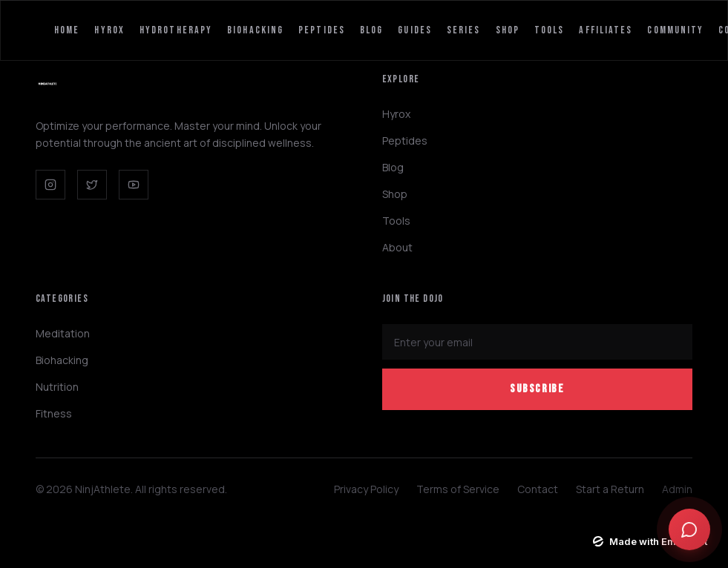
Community (675, 30)
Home (67, 30)
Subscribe (537, 389)
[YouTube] (134, 185)
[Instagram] (50, 185)
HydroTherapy (176, 30)
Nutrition (57, 387)
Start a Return (610, 489)
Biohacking (255, 30)
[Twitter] (92, 185)
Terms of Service (458, 489)
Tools (550, 30)
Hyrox (109, 30)
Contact (538, 489)
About (397, 247)
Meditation (63, 333)
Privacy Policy (366, 489)
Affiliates (606, 30)
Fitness (54, 413)
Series (464, 30)
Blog (371, 30)
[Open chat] (689, 529)
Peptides (322, 30)
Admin (677, 489)
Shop (508, 30)
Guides (415, 30)
